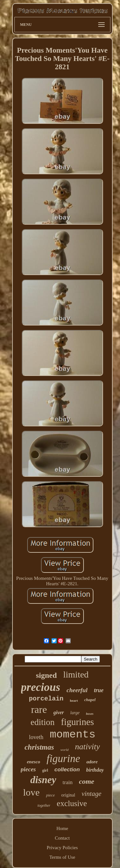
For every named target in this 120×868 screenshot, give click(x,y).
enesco (34, 762)
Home (62, 828)
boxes (90, 714)
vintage (92, 794)
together (44, 805)
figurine (64, 759)
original (68, 795)
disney (43, 780)
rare (39, 709)
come (87, 781)
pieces (28, 769)
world (65, 750)
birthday (95, 770)
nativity (87, 747)
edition (42, 722)
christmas (39, 747)
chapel (90, 700)
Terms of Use (62, 857)
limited (76, 674)
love (31, 792)
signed (46, 675)
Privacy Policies (62, 848)
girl (45, 770)
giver (59, 712)
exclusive (72, 803)
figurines (77, 722)
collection (67, 770)
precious (41, 687)
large (75, 713)
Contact (62, 838)
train (68, 782)
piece (50, 795)
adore (92, 762)
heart (74, 700)
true (99, 690)
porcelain (46, 699)
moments (73, 735)
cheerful (77, 690)
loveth (36, 737)
